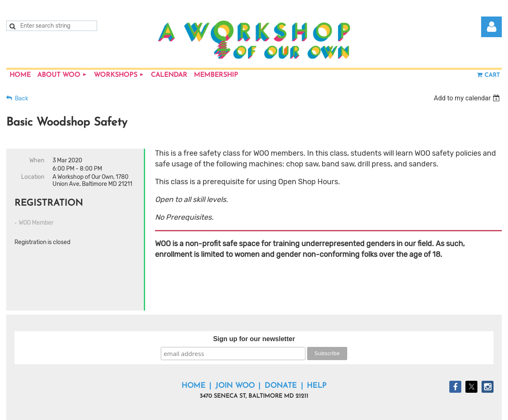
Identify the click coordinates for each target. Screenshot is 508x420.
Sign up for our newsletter (254, 314)
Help (317, 361)
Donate (281, 361)
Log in (491, 27)
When (37, 160)
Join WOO (235, 361)
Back (21, 98)
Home (193, 361)
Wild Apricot (404, 409)
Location (33, 177)
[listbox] (468, 98)
